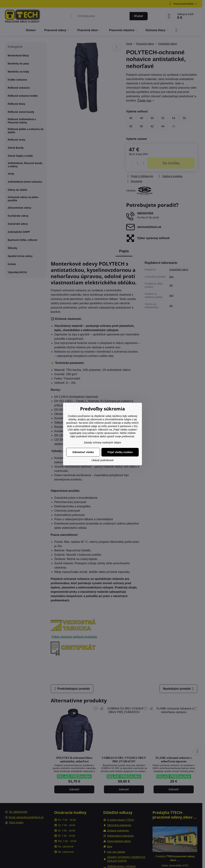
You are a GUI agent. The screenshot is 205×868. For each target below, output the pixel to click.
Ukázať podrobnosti (102, 460)
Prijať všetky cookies (120, 452)
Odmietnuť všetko (83, 452)
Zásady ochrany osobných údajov (103, 443)
